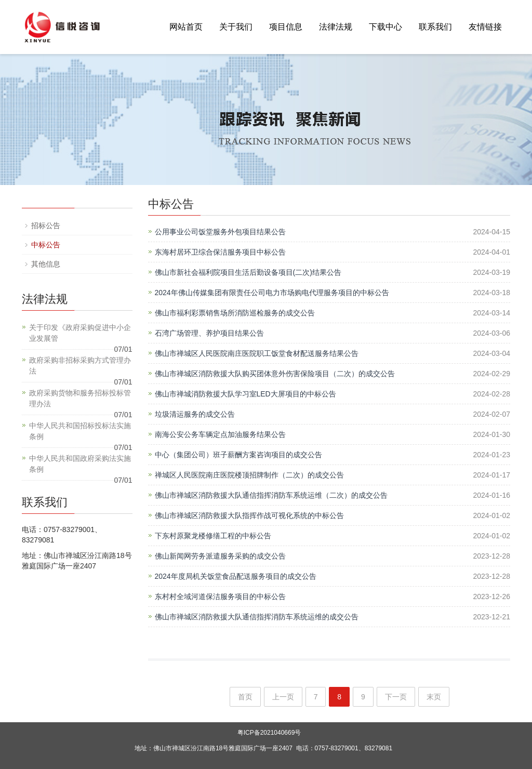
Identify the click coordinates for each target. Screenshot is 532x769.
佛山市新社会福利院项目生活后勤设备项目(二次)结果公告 (248, 272)
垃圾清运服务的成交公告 (195, 414)
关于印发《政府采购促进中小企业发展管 (80, 333)
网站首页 (186, 27)
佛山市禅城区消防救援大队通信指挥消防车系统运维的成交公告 (257, 617)
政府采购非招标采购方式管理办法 (80, 366)
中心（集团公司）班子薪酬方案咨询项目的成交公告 (238, 455)
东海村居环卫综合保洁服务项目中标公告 (220, 252)
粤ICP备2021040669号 (269, 733)
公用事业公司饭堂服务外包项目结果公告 (220, 232)
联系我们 (435, 27)
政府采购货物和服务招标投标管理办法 (80, 398)
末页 (434, 697)
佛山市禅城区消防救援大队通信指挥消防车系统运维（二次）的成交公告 (271, 495)
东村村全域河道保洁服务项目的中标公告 (220, 596)
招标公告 (46, 226)
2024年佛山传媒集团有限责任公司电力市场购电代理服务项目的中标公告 (272, 293)
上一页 (283, 697)
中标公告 (46, 245)
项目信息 (286, 27)
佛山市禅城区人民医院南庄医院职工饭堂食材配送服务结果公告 (257, 353)
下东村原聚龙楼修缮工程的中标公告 (213, 536)
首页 (245, 697)
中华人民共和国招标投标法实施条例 (80, 431)
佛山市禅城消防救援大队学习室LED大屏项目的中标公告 (245, 394)
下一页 (396, 697)
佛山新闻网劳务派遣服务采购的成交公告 (220, 556)
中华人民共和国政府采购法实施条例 (80, 464)
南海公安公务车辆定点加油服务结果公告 (220, 434)
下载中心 (385, 27)
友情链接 (485, 27)
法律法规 (336, 27)
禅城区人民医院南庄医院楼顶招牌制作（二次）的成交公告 (249, 475)
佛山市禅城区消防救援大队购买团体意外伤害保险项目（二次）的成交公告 (275, 374)
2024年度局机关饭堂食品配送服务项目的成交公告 (236, 576)
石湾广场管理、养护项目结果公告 (209, 333)
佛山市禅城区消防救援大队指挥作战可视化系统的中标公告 (249, 515)
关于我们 (236, 27)
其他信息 (46, 264)
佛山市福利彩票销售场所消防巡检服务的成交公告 (235, 313)
